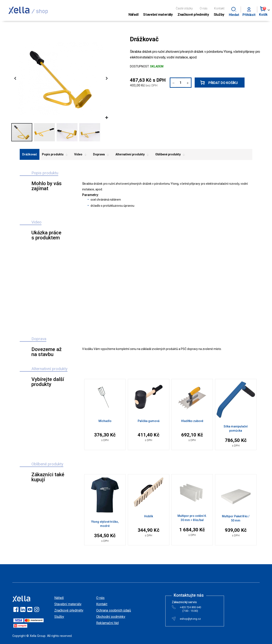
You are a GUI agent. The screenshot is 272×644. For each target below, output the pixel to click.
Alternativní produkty (133, 155)
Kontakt (219, 8)
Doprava (102, 155)
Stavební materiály (68, 604)
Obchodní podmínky (111, 617)
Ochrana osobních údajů (114, 610)
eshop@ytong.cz (190, 620)
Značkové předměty (69, 610)
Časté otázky (184, 8)
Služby (59, 617)
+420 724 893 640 (190, 608)
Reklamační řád (107, 623)
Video (81, 155)
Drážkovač (30, 154)
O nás (204, 8)
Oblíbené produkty (171, 155)
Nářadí (59, 598)
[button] (107, 118)
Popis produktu (56, 155)
